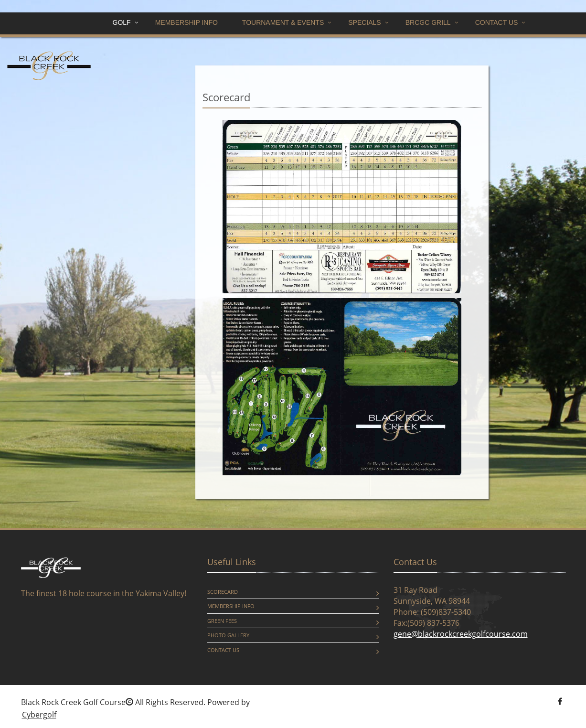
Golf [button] (122, 22)
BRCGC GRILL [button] (428, 22)
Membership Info (186, 22)
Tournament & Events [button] (283, 22)
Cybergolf (39, 715)
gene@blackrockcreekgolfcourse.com (461, 634)
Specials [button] (364, 22)
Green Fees (222, 621)
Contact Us (223, 650)
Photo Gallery (228, 635)
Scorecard (223, 592)
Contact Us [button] (497, 22)
